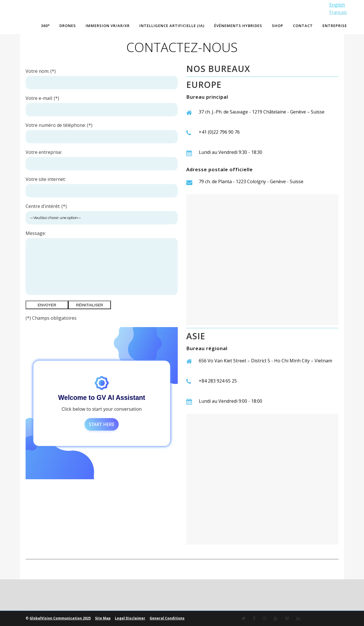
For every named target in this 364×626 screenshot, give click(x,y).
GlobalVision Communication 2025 (60, 618)
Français (338, 12)
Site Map (103, 618)
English (337, 5)
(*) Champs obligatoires (51, 318)
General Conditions (167, 618)
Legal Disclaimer (130, 618)
